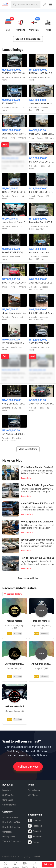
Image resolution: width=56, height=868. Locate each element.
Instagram (35, 837)
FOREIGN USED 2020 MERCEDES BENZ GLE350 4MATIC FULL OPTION (42, 313)
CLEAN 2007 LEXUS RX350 (42, 374)
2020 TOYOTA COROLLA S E (42, 343)
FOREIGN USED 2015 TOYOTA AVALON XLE (42, 192)
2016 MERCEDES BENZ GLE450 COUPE (42, 104)
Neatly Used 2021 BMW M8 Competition (14, 404)
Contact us (7, 832)
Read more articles (28, 578)
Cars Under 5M (9, 805)
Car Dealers (8, 800)
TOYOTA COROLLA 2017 (14, 283)
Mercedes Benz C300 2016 (42, 222)
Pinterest (35, 831)
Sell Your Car (8, 795)
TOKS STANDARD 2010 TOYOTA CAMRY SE (14, 192)
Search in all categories (28, 39)
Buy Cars (6, 790)
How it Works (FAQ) (11, 822)
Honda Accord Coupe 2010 (14, 222)
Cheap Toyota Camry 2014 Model (14, 313)
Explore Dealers (13, 594)
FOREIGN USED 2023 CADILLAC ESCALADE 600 (14, 73)
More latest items (28, 449)
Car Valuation (34, 790)
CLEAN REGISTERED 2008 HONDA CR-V (14, 162)
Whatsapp (35, 820)
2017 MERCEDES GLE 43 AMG (14, 434)
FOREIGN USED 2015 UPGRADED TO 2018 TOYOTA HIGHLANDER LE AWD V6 (14, 373)
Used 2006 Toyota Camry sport (42, 134)
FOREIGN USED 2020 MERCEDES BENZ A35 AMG (42, 253)
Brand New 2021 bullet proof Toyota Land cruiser (14, 134)
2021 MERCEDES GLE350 (42, 283)
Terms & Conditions (11, 841)
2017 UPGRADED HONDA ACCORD (14, 343)
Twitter (34, 842)
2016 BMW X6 (9, 103)
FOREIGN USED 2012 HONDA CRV (42, 162)
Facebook (35, 826)
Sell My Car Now (28, 767)
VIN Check (33, 795)
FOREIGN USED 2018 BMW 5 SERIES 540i (42, 73)
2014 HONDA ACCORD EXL (42, 404)
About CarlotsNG (10, 817)
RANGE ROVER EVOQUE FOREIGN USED (14, 252)
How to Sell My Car (11, 827)
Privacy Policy (9, 837)
